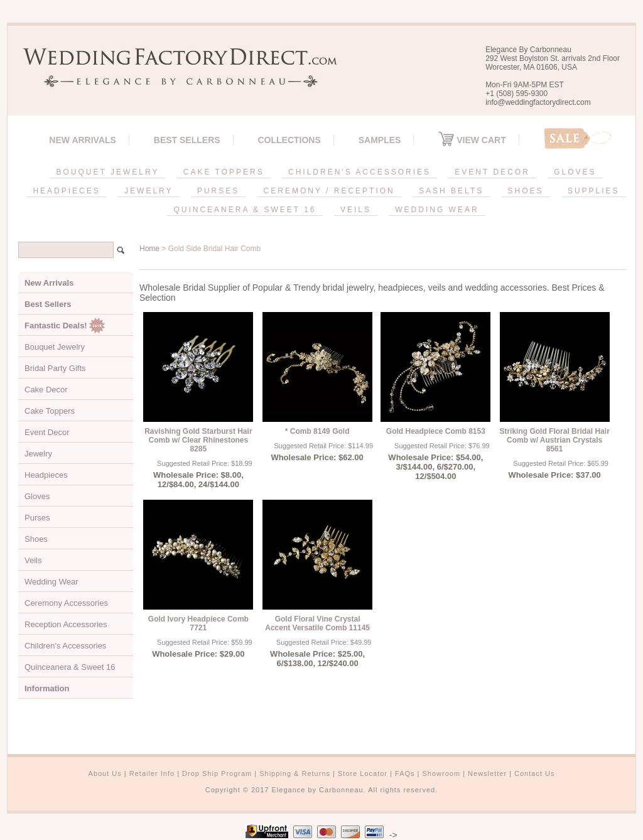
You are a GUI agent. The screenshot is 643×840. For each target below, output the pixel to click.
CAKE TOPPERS (224, 172)
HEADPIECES (66, 191)
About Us (105, 773)
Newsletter (487, 773)
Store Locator (363, 773)
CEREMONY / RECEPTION (329, 191)
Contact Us (534, 773)
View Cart (472, 140)
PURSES (218, 191)
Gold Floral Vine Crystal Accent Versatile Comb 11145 (317, 623)
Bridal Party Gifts (55, 368)
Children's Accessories (65, 646)
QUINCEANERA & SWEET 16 (245, 210)
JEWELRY (149, 191)
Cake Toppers (50, 411)
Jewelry (38, 454)
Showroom (442, 773)
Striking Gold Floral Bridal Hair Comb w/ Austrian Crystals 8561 (554, 440)
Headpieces (46, 475)
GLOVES (575, 172)
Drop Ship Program (217, 773)
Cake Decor (46, 390)
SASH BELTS (451, 191)
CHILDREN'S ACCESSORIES (359, 172)
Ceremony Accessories (66, 603)
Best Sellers (187, 140)
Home (149, 249)
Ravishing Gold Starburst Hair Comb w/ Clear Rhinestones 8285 (198, 440)
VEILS (356, 210)
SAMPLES (380, 140)
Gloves (37, 496)
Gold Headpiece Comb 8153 (436, 431)
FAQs (405, 773)
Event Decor (47, 432)
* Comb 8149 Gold (317, 431)
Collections (289, 140)
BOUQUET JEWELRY (107, 172)
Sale (578, 138)
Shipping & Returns (295, 773)
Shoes (36, 539)
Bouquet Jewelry (55, 347)
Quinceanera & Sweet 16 (70, 667)
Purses (37, 518)
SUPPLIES (594, 191)
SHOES (526, 191)
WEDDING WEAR (437, 210)
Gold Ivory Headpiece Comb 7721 (198, 623)
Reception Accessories (66, 624)
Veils (33, 560)
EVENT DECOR (492, 172)
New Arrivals (83, 140)
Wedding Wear (51, 582)
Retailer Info (152, 773)
